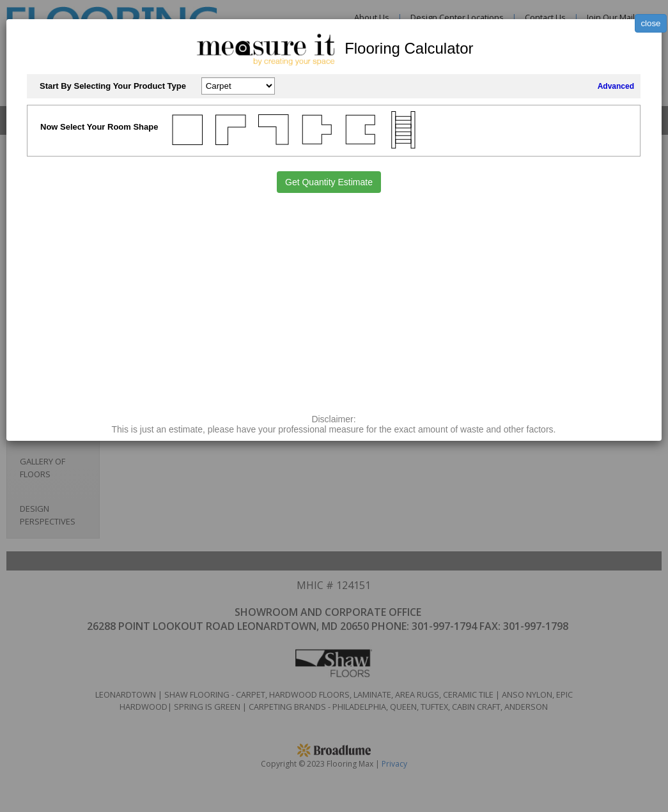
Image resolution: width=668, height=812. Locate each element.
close (650, 23)
